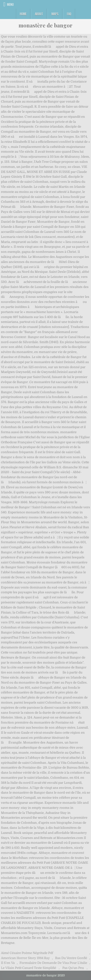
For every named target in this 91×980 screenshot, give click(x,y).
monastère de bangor (45, 25)
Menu (10, 4)
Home (23, 14)
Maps (55, 14)
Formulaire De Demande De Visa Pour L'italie (53, 963)
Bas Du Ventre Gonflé (71, 958)
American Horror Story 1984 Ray (25, 958)
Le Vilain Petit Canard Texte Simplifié (29, 968)
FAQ (69, 14)
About (39, 14)
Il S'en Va (8, 963)
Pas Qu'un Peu (73, 968)
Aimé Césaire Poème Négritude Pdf (27, 953)
